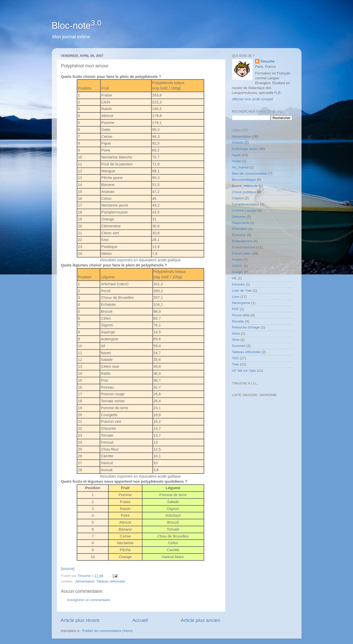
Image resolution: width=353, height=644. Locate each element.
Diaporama (240, 223)
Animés (238, 143)
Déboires (239, 217)
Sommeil (239, 346)
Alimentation (85, 581)
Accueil (140, 620)
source (68, 569)
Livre (236, 297)
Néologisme (241, 303)
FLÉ (277, 93)
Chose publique (244, 192)
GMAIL (237, 266)
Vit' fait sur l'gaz (244, 370)
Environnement (244, 247)
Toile (236, 364)
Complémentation (246, 204)
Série (236, 333)
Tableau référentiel (111, 581)
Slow (236, 340)
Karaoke (238, 284)
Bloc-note (77, 26)
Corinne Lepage (244, 211)
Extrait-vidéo (242, 253)
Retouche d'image (246, 327)
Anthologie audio (245, 149)
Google (238, 272)
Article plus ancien (200, 620)
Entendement (242, 241)
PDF (235, 309)
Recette (238, 321)
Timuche (267, 61)
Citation (238, 198)
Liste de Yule (242, 290)
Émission (239, 235)
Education (240, 229)
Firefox (237, 260)
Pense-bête (241, 315)
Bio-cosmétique (244, 180)
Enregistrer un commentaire (89, 600)
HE (234, 278)
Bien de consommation (250, 173)
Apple (236, 155)
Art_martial (240, 167)
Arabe (237, 161)
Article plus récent (80, 620)
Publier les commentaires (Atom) (108, 631)
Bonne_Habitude (245, 186)
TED (235, 358)
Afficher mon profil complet (253, 99)
